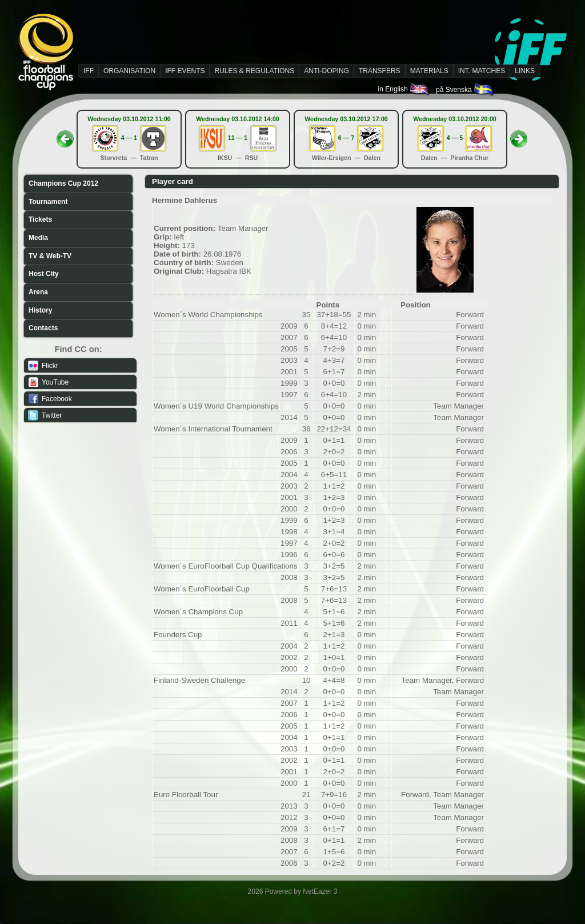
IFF (89, 71)
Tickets (40, 219)
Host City (44, 274)
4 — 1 (129, 138)
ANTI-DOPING (326, 71)
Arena (38, 292)
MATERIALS (429, 71)
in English (404, 89)
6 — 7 (346, 138)
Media (38, 238)
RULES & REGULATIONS (254, 71)
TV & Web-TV (50, 256)
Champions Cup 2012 (63, 183)
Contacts (43, 328)
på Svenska (465, 90)
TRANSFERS (380, 71)
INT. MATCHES (482, 71)
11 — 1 (238, 138)
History (40, 310)
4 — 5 (455, 138)
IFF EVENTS (185, 71)
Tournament (48, 202)
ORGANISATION (129, 71)
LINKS (525, 71)
